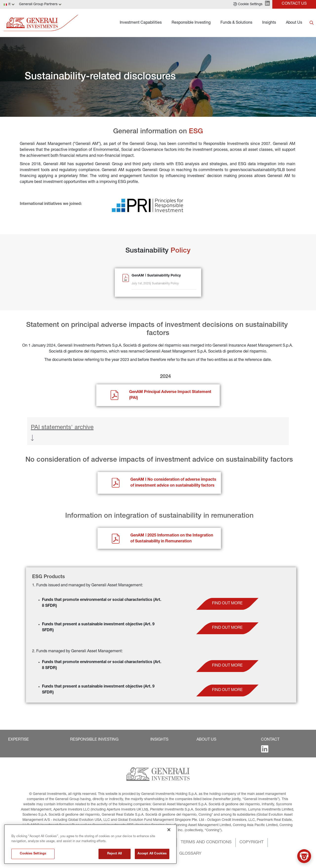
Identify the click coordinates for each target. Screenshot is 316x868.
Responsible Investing (191, 23)
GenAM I (139, 480)
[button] (248, 4)
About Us (294, 23)
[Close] (169, 855)
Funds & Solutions (236, 23)
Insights (269, 23)
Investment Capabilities (141, 23)
